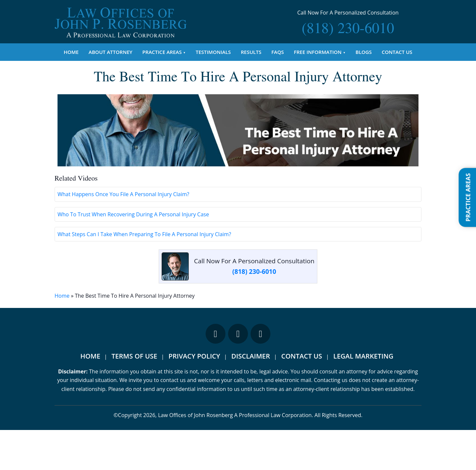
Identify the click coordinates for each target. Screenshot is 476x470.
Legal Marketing (363, 396)
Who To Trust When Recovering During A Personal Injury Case (133, 254)
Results (251, 52)
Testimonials (213, 52)
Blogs (364, 52)
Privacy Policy (194, 396)
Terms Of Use (134, 396)
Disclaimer (251, 396)
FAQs (278, 52)
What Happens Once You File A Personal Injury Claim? (123, 234)
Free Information (318, 52)
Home (71, 52)
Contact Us (397, 52)
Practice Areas (162, 52)
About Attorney (110, 52)
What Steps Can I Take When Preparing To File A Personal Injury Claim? (144, 274)
